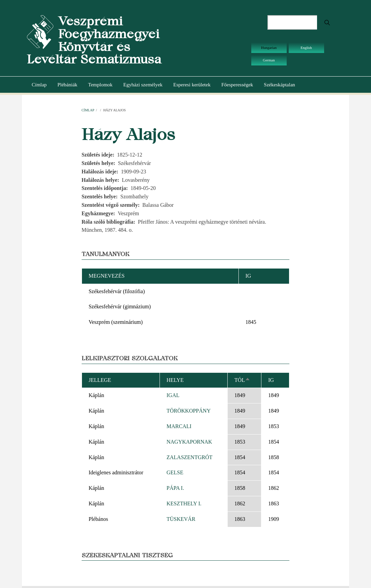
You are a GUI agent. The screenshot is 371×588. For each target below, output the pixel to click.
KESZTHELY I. (184, 503)
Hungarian (269, 48)
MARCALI (179, 426)
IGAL (173, 395)
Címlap (39, 85)
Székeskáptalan (279, 85)
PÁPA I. (175, 488)
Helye (175, 380)
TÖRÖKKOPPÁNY (189, 411)
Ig (271, 380)
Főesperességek (237, 85)
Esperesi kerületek (192, 85)
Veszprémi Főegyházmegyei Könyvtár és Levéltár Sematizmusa (94, 40)
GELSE (175, 472)
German (269, 60)
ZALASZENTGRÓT (190, 457)
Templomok (100, 85)
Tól (242, 380)
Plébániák (67, 85)
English (306, 48)
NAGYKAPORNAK (189, 442)
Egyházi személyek (143, 85)
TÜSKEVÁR (181, 519)
